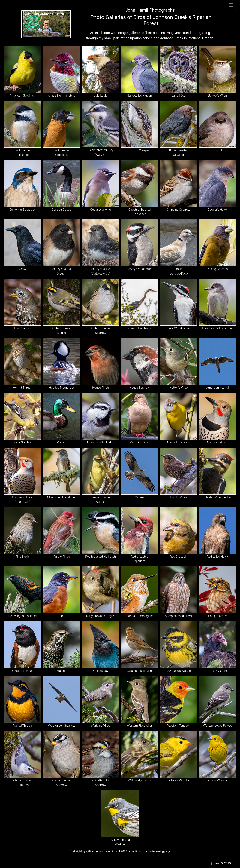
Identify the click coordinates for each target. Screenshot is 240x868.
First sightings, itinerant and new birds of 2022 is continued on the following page (120, 851)
